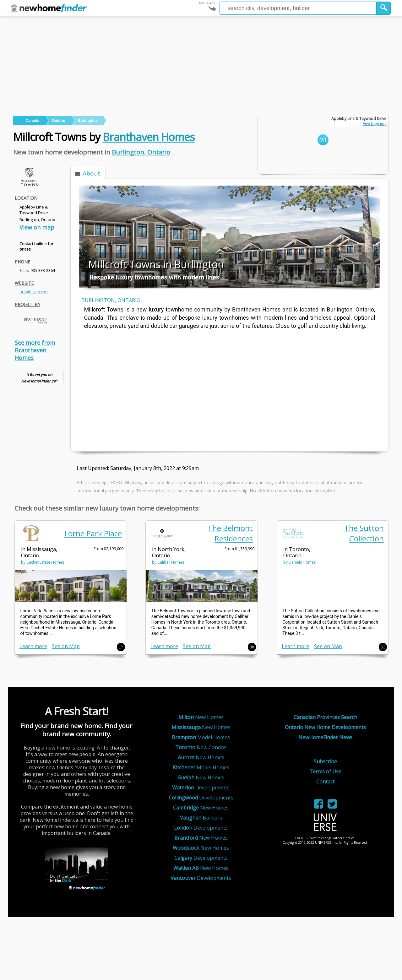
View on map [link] (37, 227)
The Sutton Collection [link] (364, 533)
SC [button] (383, 647)
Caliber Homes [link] (171, 562)
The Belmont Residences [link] (230, 533)
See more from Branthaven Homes (35, 350)
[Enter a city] (298, 8)
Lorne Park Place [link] (93, 533)
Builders (201, 818)
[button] (384, 8)
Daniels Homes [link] (302, 562)
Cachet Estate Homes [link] (45, 562)
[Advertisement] (201, 63)
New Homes (201, 717)
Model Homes (201, 737)
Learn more (33, 646)
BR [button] (252, 647)
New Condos (201, 747)
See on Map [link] (66, 646)
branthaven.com (34, 292)
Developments (201, 788)
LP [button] (121, 647)
